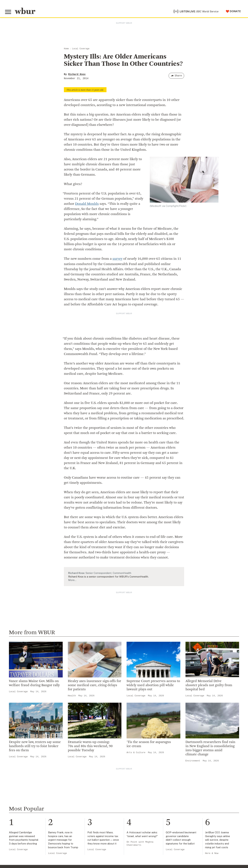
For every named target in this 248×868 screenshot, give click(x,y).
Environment (193, 761)
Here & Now (212, 854)
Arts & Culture (136, 753)
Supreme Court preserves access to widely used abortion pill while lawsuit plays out (153, 686)
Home (66, 49)
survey (117, 259)
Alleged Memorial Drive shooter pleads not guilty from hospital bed (209, 686)
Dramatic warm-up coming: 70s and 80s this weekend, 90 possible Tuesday (90, 747)
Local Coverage (81, 49)
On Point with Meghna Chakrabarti (140, 844)
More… (72, 580)
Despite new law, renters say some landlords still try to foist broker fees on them (35, 747)
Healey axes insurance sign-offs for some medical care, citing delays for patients (94, 686)
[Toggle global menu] (8, 12)
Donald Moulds (87, 204)
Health (72, 696)
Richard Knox (77, 75)
